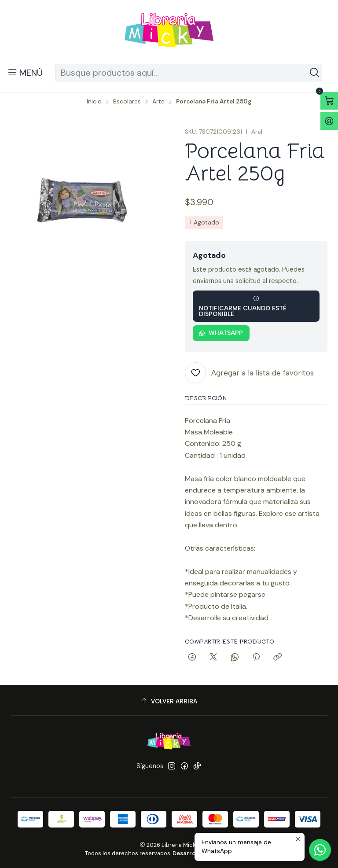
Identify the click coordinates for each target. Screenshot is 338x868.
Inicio (94, 102)
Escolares (127, 102)
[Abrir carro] (329, 101)
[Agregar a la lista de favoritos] (249, 373)
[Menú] (25, 73)
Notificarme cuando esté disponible (243, 307)
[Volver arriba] (169, 701)
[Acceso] (329, 121)
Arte (158, 102)
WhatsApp (221, 333)
